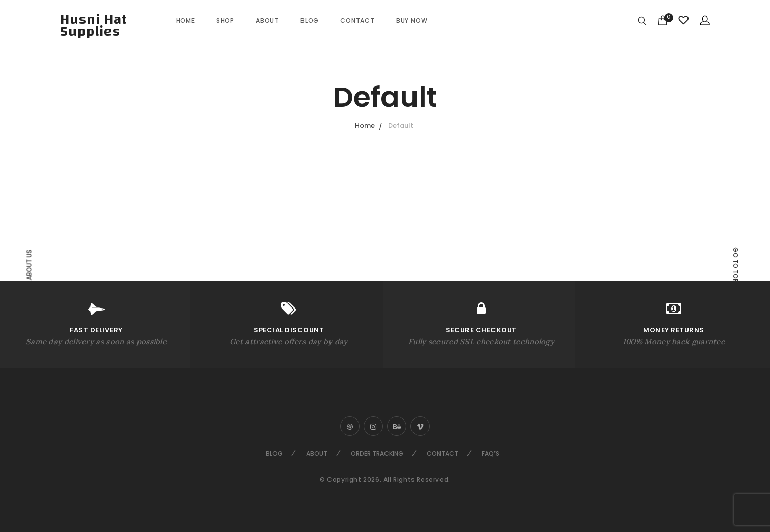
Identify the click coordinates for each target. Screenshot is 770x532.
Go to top (736, 265)
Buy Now (412, 21)
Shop (225, 21)
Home (186, 21)
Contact (358, 21)
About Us (29, 265)
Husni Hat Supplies (93, 25)
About (267, 21)
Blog (310, 21)
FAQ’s (490, 453)
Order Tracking (377, 453)
